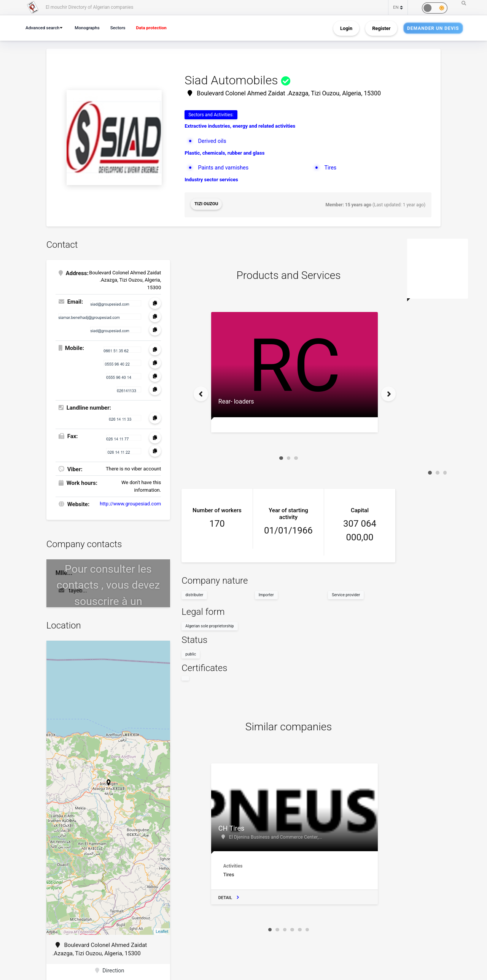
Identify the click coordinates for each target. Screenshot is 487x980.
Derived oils (212, 141)
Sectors (122, 28)
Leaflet (162, 930)
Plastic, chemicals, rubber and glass (224, 153)
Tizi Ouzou (207, 204)
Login (346, 28)
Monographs (90, 28)
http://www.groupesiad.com (130, 503)
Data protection (158, 28)
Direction (110, 970)
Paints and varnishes (224, 168)
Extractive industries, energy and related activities (240, 126)
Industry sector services (211, 180)
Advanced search (44, 28)
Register (381, 28)
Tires (330, 168)
